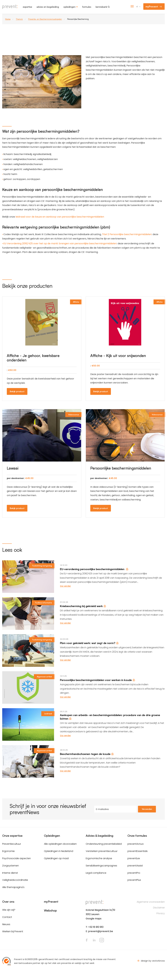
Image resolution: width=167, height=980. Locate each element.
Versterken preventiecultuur (102, 851)
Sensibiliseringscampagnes (101, 866)
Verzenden (147, 809)
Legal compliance (96, 873)
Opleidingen (69, 7)
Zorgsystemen (11, 866)
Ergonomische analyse (99, 858)
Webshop (50, 910)
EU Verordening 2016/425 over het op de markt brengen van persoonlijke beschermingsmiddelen (60, 243)
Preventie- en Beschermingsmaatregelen (45, 19)
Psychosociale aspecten (17, 858)
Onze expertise (12, 836)
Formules (87, 7)
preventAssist (135, 866)
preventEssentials (138, 851)
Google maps (94, 919)
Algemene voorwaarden (151, 902)
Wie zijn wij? (9, 910)
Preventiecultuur (12, 844)
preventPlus (134, 880)
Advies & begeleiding (99, 836)
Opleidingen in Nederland (59, 851)
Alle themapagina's (13, 887)
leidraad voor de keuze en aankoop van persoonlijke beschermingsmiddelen (60, 217)
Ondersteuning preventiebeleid (104, 844)
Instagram (102, 940)
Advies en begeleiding (48, 7)
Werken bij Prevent (13, 931)
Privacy (161, 913)
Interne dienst (10, 873)
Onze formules (137, 836)
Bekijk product (17, 391)
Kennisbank (101, 7)
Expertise (27, 7)
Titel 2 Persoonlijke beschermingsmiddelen (127, 234)
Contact (7, 917)
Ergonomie (8, 851)
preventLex (134, 858)
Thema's (19, 19)
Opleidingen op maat (56, 858)
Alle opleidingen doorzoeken (60, 844)
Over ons (8, 902)
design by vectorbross (153, 961)
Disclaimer (159, 908)
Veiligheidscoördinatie (15, 880)
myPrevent (152, 7)
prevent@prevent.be (101, 931)
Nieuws (6, 924)
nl (137, 6)
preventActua (135, 844)
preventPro (134, 873)
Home (8, 19)
